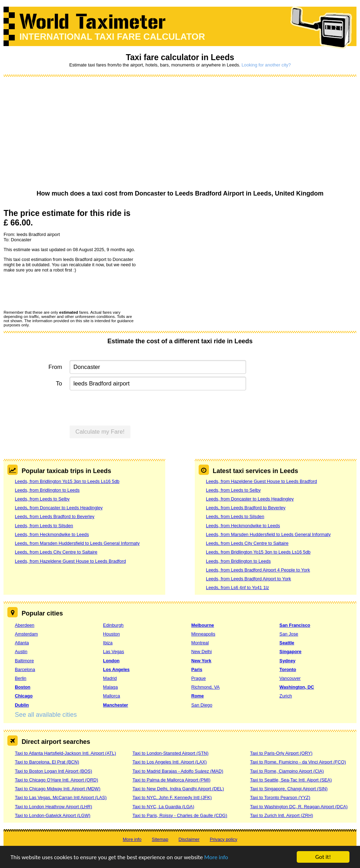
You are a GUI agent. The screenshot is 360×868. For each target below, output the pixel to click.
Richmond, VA (205, 687)
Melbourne (203, 625)
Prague (198, 678)
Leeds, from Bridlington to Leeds (47, 490)
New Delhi (201, 652)
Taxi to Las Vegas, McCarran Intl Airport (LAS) (61, 797)
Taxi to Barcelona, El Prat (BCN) (47, 762)
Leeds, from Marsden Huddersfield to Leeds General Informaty (77, 543)
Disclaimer (189, 839)
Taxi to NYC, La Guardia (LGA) (163, 807)
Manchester (115, 705)
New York (201, 661)
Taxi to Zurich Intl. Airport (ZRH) (281, 815)
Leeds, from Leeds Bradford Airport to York (249, 579)
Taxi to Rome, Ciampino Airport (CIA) (287, 771)
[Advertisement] (180, 134)
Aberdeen (25, 625)
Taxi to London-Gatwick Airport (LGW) (53, 815)
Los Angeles (116, 669)
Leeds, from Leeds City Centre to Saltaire (56, 552)
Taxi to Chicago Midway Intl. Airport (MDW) (57, 789)
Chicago (24, 696)
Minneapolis (203, 634)
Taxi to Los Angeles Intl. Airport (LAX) (170, 762)
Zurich (286, 696)
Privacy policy (224, 839)
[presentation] (57, 291)
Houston (111, 634)
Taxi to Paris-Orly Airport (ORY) (281, 753)
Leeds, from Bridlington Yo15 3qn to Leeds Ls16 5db (67, 481)
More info (216, 858)
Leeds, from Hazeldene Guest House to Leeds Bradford (70, 561)
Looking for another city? (266, 65)
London (111, 661)
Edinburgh (113, 625)
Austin (21, 652)
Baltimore (24, 661)
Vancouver (290, 678)
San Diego (202, 705)
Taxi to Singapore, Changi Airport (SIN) (289, 789)
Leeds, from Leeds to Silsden (44, 526)
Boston (22, 687)
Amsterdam (26, 634)
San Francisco (295, 625)
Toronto (288, 669)
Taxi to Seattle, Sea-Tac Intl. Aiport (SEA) (291, 780)
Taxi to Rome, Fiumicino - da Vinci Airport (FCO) (298, 762)
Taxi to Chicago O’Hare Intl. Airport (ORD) (56, 780)
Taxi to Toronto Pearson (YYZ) (280, 797)
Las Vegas (114, 652)
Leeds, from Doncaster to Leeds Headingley (59, 508)
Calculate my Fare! (100, 432)
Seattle (287, 643)
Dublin (22, 705)
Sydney (288, 661)
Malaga (110, 687)
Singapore (291, 652)
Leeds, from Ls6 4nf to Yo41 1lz (237, 588)
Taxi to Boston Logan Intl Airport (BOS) (53, 771)
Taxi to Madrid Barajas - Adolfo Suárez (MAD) (178, 771)
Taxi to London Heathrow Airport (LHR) (53, 807)
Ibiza (108, 643)
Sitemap (160, 839)
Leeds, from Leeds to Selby (42, 499)
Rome (198, 696)
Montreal (200, 643)
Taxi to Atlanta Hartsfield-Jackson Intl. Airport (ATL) (65, 753)
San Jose (289, 634)
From (55, 367)
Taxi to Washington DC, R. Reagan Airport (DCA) (299, 807)
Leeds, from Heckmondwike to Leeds (52, 534)
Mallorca (111, 696)
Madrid (110, 678)
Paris (197, 669)
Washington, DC (297, 687)
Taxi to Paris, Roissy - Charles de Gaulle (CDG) (180, 815)
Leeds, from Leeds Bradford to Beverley (54, 516)
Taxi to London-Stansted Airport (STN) (171, 753)
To (59, 384)
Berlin (21, 678)
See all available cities (46, 715)
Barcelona (25, 669)
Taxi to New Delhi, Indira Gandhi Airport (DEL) (178, 789)
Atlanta (22, 643)
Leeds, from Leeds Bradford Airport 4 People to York (258, 570)
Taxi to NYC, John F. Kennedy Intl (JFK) (172, 797)
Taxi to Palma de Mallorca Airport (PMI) (172, 780)
